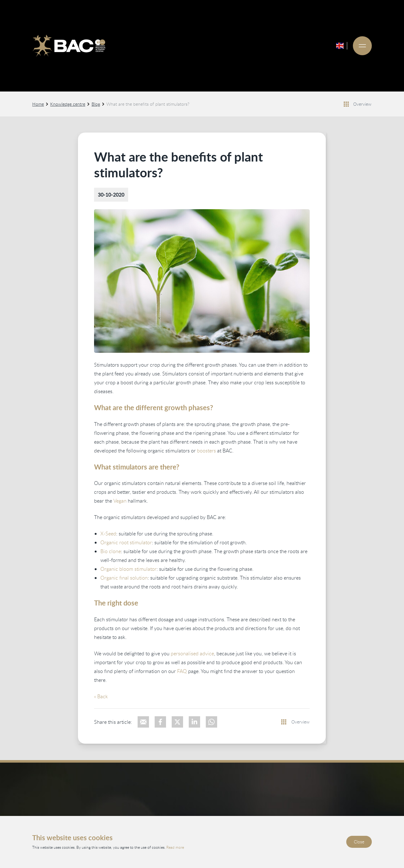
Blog (96, 104)
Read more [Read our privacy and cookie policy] (175, 847)
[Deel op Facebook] (161, 722)
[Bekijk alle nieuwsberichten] (347, 104)
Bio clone (111, 552)
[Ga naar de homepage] (69, 46)
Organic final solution (124, 578)
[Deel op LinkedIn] (195, 722)
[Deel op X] (178, 722)
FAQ (182, 671)
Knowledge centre (68, 104)
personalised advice (193, 653)
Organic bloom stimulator (129, 569)
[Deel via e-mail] (144, 722)
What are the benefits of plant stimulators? (148, 104)
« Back (101, 696)
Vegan (120, 501)
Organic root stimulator (126, 543)
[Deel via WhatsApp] (212, 722)
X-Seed (109, 534)
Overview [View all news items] (363, 104)
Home (38, 104)
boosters (207, 451)
